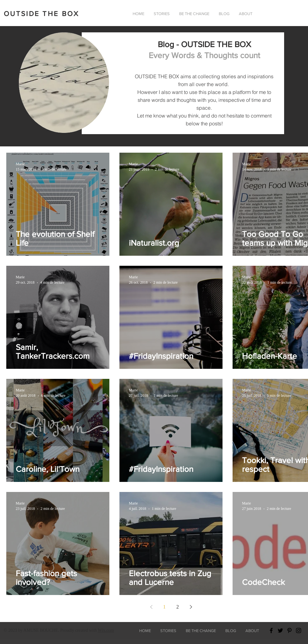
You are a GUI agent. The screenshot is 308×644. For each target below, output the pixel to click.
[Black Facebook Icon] (271, 630)
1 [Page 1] (164, 607)
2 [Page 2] (178, 607)
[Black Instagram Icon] (299, 630)
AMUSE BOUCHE (41, 630)
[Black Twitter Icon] (280, 630)
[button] (246, 14)
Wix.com (106, 630)
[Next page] (191, 607)
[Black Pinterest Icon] (289, 630)
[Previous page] (151, 607)
